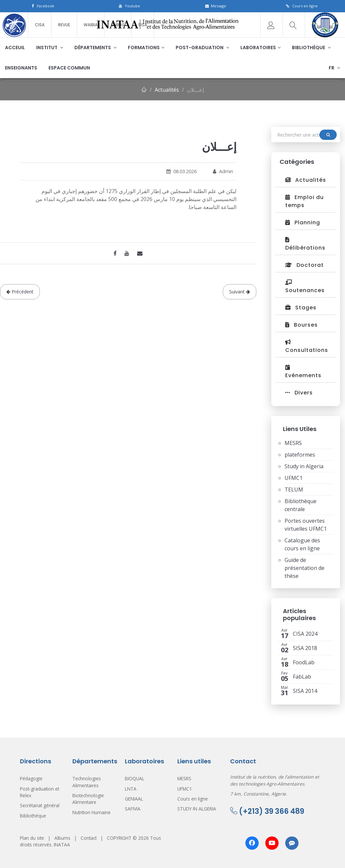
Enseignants (21, 68)
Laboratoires (260, 48)
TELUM (294, 489)
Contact (89, 838)
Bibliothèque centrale (301, 505)
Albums (62, 838)
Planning (303, 222)
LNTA (131, 789)
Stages (301, 308)
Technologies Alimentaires (87, 782)
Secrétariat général (40, 805)
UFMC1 (294, 478)
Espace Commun (69, 68)
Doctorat (304, 265)
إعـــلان (195, 90)
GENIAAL (134, 799)
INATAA (62, 845)
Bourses (302, 325)
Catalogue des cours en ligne (302, 544)
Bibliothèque (311, 48)
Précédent (20, 292)
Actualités (167, 90)
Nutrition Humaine (91, 812)
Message (216, 6)
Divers (299, 393)
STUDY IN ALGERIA (197, 809)
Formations (146, 48)
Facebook (43, 6)
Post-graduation (202, 48)
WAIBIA (91, 25)
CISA (40, 25)
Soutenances (305, 287)
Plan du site (32, 838)
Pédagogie (31, 778)
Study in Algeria (304, 466)
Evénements (303, 372)
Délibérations (305, 244)
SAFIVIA (133, 809)
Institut (50, 48)
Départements (95, 48)
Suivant (240, 292)
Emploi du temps (304, 201)
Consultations (307, 347)
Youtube (129, 6)
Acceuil (15, 48)
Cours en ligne (302, 6)
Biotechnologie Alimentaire (88, 799)
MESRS (293, 443)
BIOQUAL (135, 778)
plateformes (300, 455)
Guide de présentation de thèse (304, 568)
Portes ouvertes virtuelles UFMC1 (306, 525)
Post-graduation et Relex (40, 792)
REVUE (64, 25)
